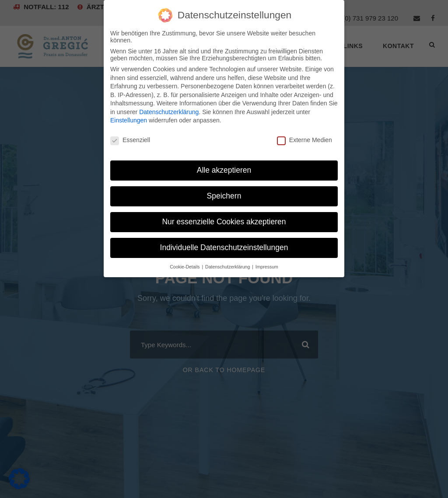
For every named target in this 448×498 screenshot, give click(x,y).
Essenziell (130, 140)
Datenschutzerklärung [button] (228, 267)
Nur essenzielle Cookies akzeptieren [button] (224, 222)
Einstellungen (129, 120)
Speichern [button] (224, 196)
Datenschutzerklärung (169, 112)
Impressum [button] (267, 267)
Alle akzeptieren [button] (224, 170)
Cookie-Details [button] (185, 267)
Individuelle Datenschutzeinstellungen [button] (224, 247)
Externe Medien (304, 140)
